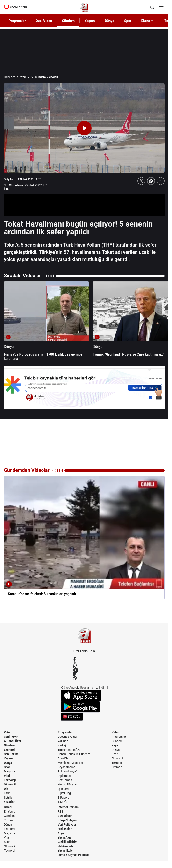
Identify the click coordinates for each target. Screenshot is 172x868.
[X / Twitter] (84, 663)
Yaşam (8, 758)
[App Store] (84, 695)
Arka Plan (64, 758)
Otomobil (10, 785)
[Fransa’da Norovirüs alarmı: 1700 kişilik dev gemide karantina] (46, 321)
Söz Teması (65, 780)
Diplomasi (64, 776)
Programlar (65, 732)
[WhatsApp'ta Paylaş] (151, 181)
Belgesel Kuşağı (68, 772)
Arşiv (61, 833)
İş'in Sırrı (63, 789)
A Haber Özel (12, 741)
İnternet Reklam (68, 807)
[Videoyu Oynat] (84, 128)
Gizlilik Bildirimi (68, 842)
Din (6, 789)
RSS (60, 812)
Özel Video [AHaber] (44, 21)
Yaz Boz (63, 741)
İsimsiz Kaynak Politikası (74, 855)
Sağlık (8, 798)
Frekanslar (65, 829)
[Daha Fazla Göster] (161, 181)
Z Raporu (64, 798)
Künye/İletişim (67, 820)
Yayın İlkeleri (66, 851)
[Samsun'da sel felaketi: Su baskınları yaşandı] (84, 538)
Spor (7, 767)
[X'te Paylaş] (141, 181)
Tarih (7, 793)
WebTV (25, 77)
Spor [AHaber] (128, 21)
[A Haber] (84, 7)
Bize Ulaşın (65, 816)
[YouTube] (84, 670)
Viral (7, 776)
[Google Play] (84, 707)
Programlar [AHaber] (17, 21)
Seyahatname (67, 767)
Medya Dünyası (68, 785)
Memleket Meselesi (70, 763)
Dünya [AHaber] (110, 21)
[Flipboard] (84, 674)
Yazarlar (9, 802)
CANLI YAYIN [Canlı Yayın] (15, 7)
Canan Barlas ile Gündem (74, 754)
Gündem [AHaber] (68, 21)
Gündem (9, 745)
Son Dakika (11, 754)
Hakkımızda (65, 846)
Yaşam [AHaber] (90, 21)
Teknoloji (10, 780)
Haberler (9, 77)
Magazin (9, 772)
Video (8, 732)
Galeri (8, 807)
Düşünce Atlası (67, 737)
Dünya (8, 763)
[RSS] (84, 678)
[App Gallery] (84, 717)
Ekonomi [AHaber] (148, 21)
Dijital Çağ (64, 793)
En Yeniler (10, 812)
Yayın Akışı (65, 838)
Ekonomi (10, 750)
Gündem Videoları (47, 77)
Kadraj (62, 745)
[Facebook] (84, 659)
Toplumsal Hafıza (69, 750)
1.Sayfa (63, 802)
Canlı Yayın (11, 737)
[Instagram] (84, 667)
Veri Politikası (67, 825)
